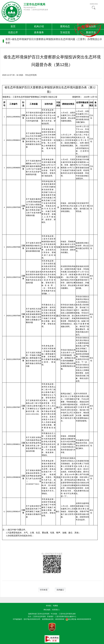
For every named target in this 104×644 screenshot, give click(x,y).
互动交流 (65, 32)
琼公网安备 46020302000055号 (78, 619)
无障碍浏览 (94, 4)
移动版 (48, 606)
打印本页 (44, 590)
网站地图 (47, 610)
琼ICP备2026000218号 (32, 619)
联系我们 (56, 610)
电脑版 (56, 606)
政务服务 (39, 32)
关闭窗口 (60, 590)
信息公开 (13, 32)
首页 (13, 26)
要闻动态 (65, 26)
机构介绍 (39, 26)
